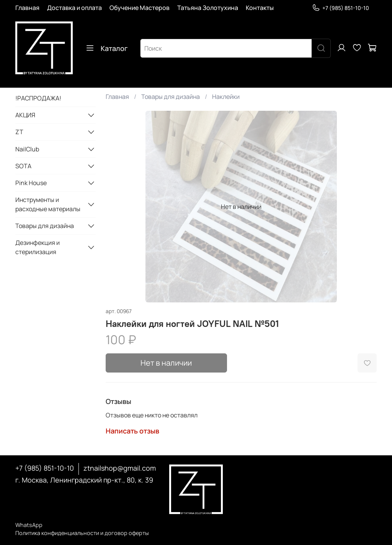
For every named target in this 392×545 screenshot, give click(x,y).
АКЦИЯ (25, 115)
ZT (19, 132)
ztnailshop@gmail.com (120, 468)
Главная (27, 8)
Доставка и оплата (74, 8)
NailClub (27, 149)
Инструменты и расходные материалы (48, 204)
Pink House (31, 183)
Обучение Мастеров (140, 8)
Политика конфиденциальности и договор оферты (82, 533)
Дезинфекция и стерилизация (38, 247)
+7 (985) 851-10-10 (341, 8)
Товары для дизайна (171, 97)
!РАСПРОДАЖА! (38, 98)
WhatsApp (29, 525)
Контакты (260, 8)
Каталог (106, 48)
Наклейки (226, 97)
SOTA (23, 166)
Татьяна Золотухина (208, 8)
